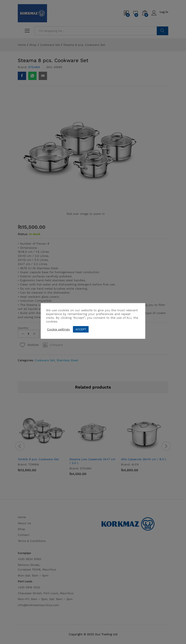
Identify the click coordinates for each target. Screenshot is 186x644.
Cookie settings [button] (58, 329)
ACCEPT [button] (81, 329)
